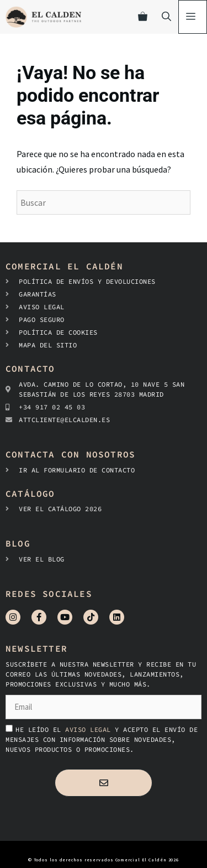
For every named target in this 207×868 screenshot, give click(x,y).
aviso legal (90, 729)
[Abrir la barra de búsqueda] (166, 17)
